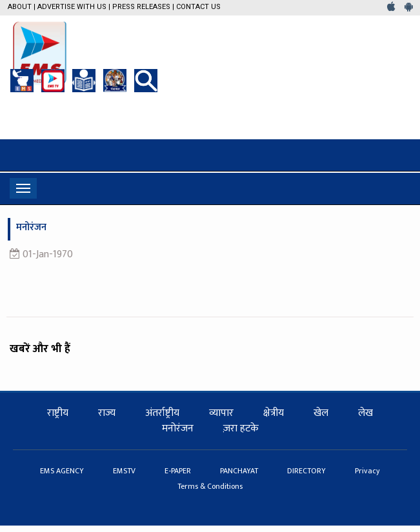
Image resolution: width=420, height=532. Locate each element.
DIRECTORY (307, 471)
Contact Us (198, 7)
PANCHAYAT (240, 471)
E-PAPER (179, 471)
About (20, 7)
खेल (321, 413)
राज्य (107, 413)
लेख (365, 413)
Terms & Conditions (210, 486)
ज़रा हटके (241, 429)
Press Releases (141, 7)
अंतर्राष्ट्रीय (162, 413)
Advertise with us (72, 7)
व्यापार (221, 413)
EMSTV (125, 471)
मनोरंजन (178, 429)
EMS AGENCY (63, 471)
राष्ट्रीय (58, 413)
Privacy (367, 471)
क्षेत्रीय (274, 413)
